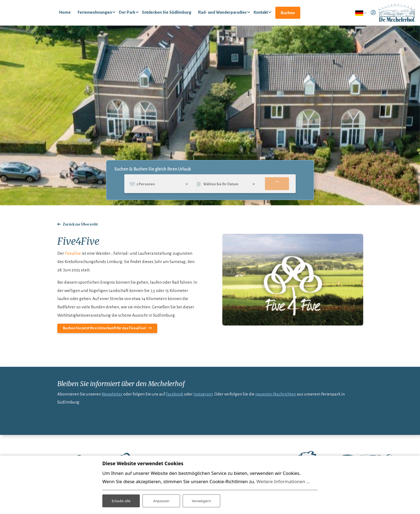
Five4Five (73, 257)
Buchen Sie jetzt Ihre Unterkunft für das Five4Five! (105, 332)
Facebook (175, 397)
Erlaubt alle (121, 500)
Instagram (203, 397)
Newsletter (112, 397)
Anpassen (161, 500)
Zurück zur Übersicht (80, 228)
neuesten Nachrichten (276, 397)
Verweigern (201, 500)
